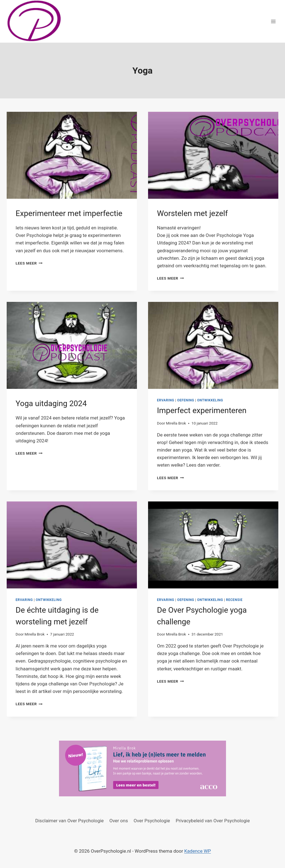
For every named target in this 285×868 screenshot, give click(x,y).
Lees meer (29, 263)
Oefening (186, 400)
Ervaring (166, 400)
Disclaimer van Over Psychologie (70, 821)
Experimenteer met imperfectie (69, 213)
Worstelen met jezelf (192, 213)
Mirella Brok (176, 423)
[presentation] (72, 155)
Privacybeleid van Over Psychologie (213, 821)
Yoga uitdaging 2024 (51, 403)
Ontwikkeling (210, 400)
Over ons (119, 821)
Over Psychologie (152, 821)
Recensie (234, 600)
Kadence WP (198, 851)
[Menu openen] (273, 21)
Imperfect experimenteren (202, 410)
